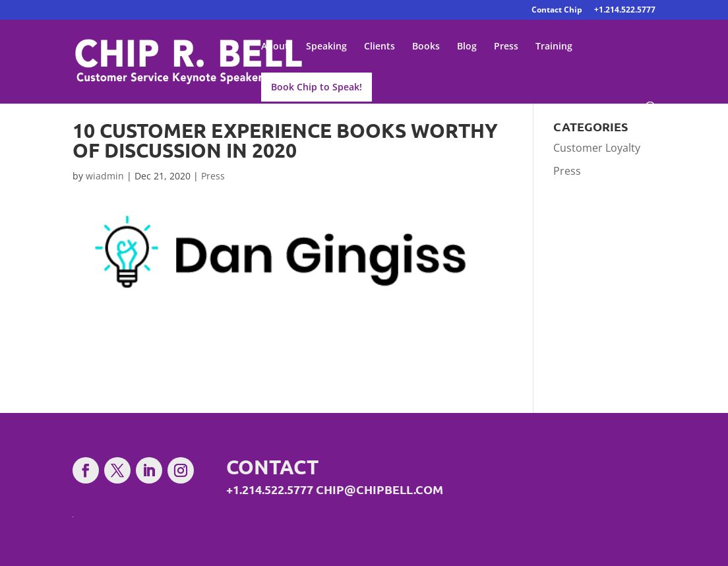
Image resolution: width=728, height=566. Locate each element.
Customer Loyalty (597, 148)
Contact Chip (557, 11)
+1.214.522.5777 (625, 11)
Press (506, 47)
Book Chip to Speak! (317, 87)
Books (426, 47)
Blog (467, 47)
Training (554, 47)
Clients (379, 47)
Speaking (326, 47)
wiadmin (105, 176)
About (275, 47)
